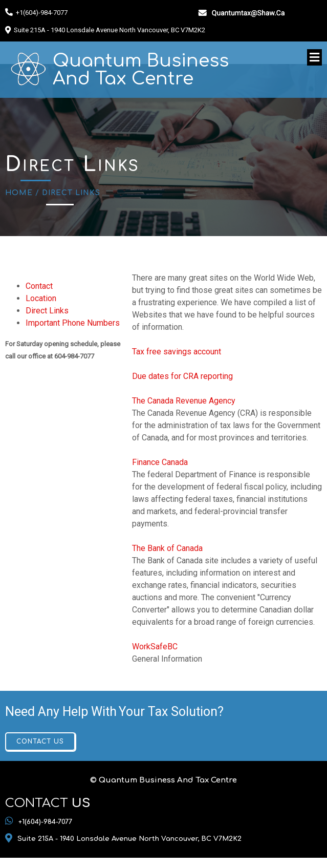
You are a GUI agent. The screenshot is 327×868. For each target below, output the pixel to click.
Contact (39, 286)
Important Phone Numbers (73, 323)
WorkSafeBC (155, 647)
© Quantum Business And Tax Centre (163, 780)
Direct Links (47, 311)
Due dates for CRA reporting (182, 376)
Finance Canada (160, 462)
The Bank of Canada (167, 548)
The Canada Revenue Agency (184, 401)
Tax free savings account (177, 352)
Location (41, 298)
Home (19, 193)
